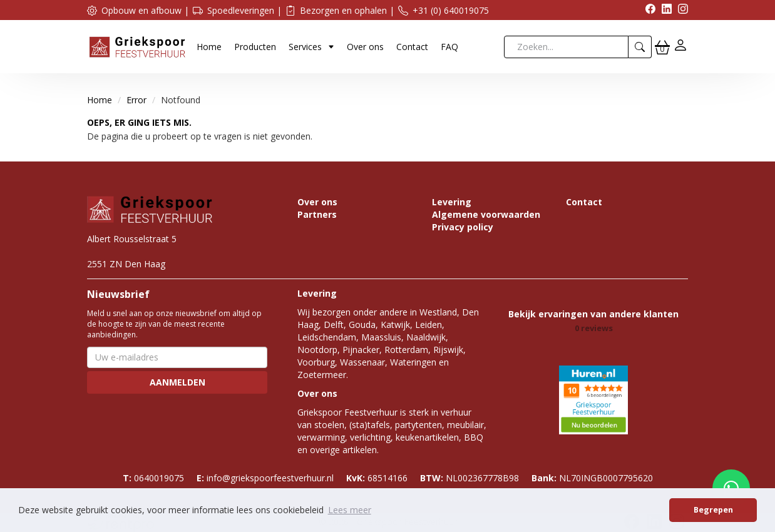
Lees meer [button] (350, 510)
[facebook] (647, 10)
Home (209, 47)
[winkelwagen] (662, 47)
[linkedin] (664, 10)
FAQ (449, 47)
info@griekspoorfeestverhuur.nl (265, 478)
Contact (412, 47)
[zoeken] (640, 47)
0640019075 (153, 478)
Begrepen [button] (713, 510)
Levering (452, 202)
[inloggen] (680, 47)
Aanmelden (177, 382)
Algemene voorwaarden (486, 214)
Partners (317, 214)
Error (136, 100)
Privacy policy (463, 227)
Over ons (365, 47)
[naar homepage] (137, 46)
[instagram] (680, 10)
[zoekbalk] (566, 47)
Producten (255, 47)
